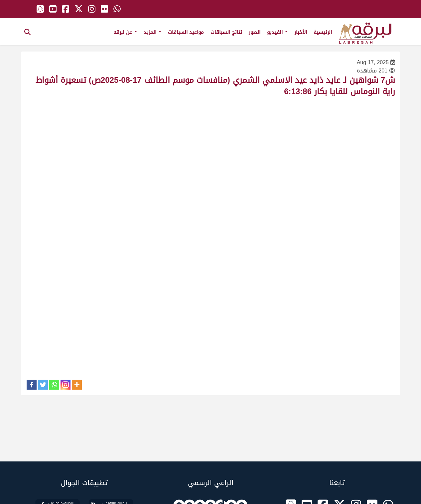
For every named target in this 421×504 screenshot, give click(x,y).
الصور (255, 32)
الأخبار (301, 32)
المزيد (152, 32)
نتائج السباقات (226, 32)
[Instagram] (66, 385)
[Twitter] (43, 385)
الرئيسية (323, 32)
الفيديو (277, 32)
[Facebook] (32, 385)
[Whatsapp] (54, 385)
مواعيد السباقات (186, 32)
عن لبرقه (125, 32)
